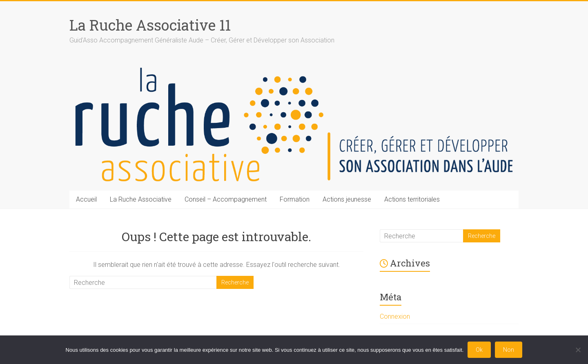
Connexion (395, 316)
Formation (295, 199)
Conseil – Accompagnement (226, 199)
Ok (479, 350)
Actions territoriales (412, 199)
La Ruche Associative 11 (150, 25)
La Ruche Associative (141, 199)
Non (509, 350)
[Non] (578, 350)
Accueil (86, 199)
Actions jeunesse (347, 199)
